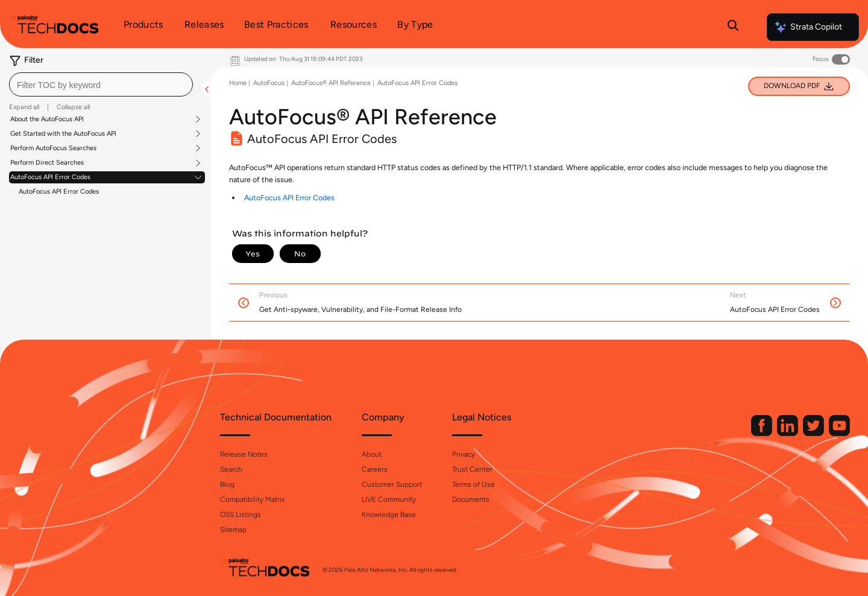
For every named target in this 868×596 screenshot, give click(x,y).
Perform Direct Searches (47, 163)
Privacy (464, 454)
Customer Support (392, 484)
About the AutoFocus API (47, 119)
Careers (375, 469)
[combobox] (101, 84)
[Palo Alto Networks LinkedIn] (788, 433)
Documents (471, 499)
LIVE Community (389, 499)
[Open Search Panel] (733, 27)
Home (238, 83)
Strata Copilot (808, 27)
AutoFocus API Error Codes (50, 177)
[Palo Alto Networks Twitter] (814, 433)
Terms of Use (473, 484)
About (372, 454)
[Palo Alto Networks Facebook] (763, 433)
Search (231, 469)
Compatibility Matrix (252, 499)
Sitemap (233, 530)
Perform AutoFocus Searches (53, 148)
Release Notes (244, 454)
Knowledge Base (389, 515)
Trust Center (472, 469)
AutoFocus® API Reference (331, 83)
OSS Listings (241, 515)
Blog (227, 484)
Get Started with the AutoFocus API (63, 134)
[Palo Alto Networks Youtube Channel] (839, 433)
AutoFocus (269, 83)
